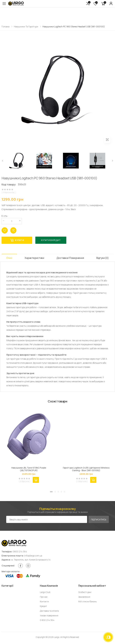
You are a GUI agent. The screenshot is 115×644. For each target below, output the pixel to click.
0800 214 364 (20, 552)
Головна (6, 27)
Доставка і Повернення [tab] (70, 258)
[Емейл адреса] (47, 519)
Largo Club (45, 592)
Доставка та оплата (49, 611)
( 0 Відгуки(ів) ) (9, 192)
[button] (88, 4)
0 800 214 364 (47, 620)
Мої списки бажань (87, 601)
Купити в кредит (51, 240)
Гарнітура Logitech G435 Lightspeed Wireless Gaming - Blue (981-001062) (86, 469)
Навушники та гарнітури (26, 27)
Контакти (44, 601)
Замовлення (84, 597)
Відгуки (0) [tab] (103, 258)
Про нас (44, 597)
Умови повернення (49, 615)
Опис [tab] (9, 258)
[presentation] (3, 161)
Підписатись (99, 519)
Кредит (43, 606)
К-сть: (5, 216)
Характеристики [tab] (34, 258)
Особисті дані (85, 592)
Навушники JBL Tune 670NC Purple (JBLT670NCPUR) (29, 469)
